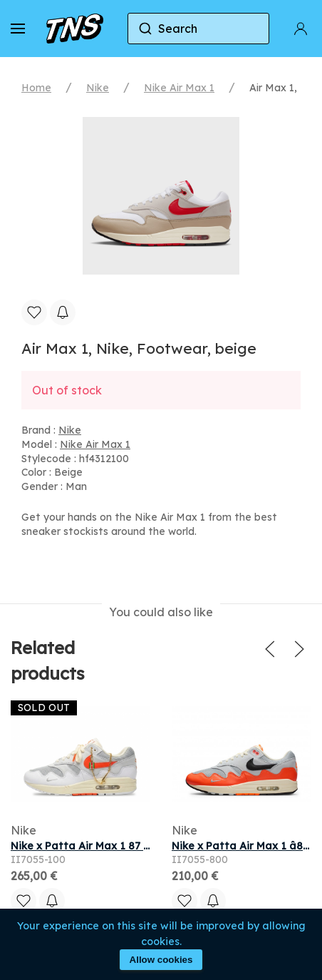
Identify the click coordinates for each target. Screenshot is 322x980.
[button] (18, 29)
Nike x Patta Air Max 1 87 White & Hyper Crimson (135, 846)
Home (36, 88)
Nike (98, 88)
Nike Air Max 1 (179, 88)
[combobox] (198, 29)
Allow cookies (161, 960)
